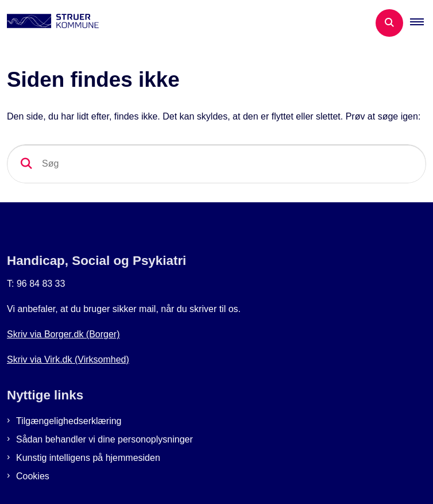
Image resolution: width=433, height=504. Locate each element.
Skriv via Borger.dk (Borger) (63, 334)
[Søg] (216, 164)
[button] (422, 23)
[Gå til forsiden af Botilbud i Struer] (49, 23)
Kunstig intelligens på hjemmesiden (88, 458)
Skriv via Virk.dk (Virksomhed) (68, 359)
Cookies (33, 476)
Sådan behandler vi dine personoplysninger (105, 439)
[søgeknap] (26, 164)
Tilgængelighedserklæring (69, 421)
